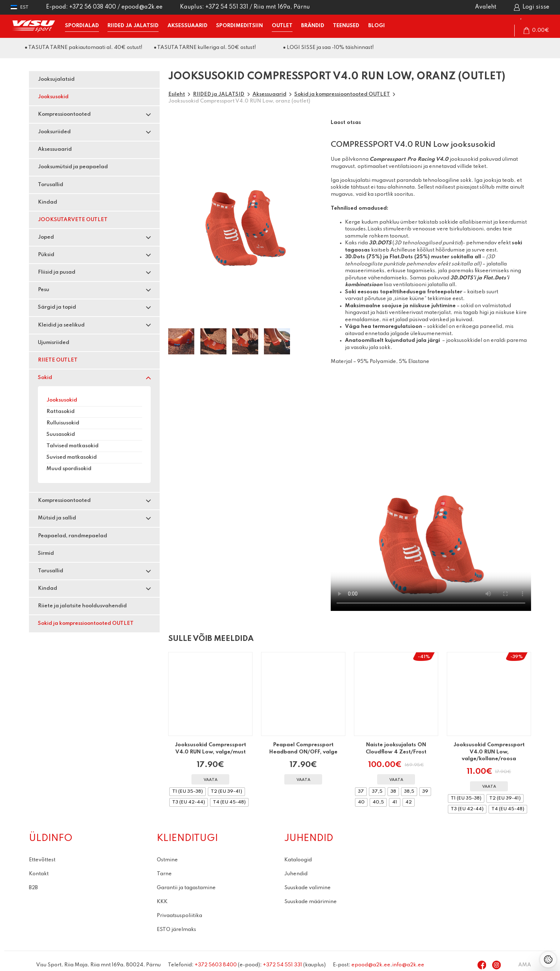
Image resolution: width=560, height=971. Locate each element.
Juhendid (296, 874)
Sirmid (46, 553)
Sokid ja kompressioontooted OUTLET (86, 623)
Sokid (45, 378)
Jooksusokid (53, 97)
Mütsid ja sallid (57, 518)
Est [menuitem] (24, 7)
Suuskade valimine (307, 888)
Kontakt (39, 874)
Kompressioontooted (64, 114)
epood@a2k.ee (142, 7)
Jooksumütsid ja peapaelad (73, 167)
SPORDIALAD (82, 26)
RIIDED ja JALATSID (133, 26)
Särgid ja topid (57, 307)
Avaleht (486, 7)
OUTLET (282, 26)
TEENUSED (346, 26)
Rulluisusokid (63, 423)
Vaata (211, 780)
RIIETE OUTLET (58, 360)
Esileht (177, 94)
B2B (33, 888)
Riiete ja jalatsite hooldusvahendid (82, 606)
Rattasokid (61, 412)
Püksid (46, 255)
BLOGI (377, 26)
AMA (525, 965)
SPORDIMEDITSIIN (239, 26)
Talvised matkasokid (72, 446)
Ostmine (167, 860)
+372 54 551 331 (227, 7)
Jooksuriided (54, 132)
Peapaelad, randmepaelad (72, 536)
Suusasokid (61, 434)
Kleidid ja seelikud (61, 325)
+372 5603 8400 (216, 965)
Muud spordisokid (69, 469)
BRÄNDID (313, 26)
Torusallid (51, 185)
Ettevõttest (42, 860)
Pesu (44, 290)
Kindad (47, 202)
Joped (46, 237)
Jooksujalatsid (56, 79)
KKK (162, 902)
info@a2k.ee (408, 965)
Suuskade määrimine (311, 902)
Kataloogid (298, 860)
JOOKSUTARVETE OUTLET (73, 220)
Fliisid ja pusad (57, 272)
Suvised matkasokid (72, 457)
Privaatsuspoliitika (179, 916)
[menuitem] (20, 7)
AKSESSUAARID (187, 26)
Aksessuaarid (55, 149)
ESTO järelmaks (176, 930)
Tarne (164, 874)
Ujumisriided (54, 343)
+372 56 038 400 (93, 7)
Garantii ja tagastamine (186, 888)
